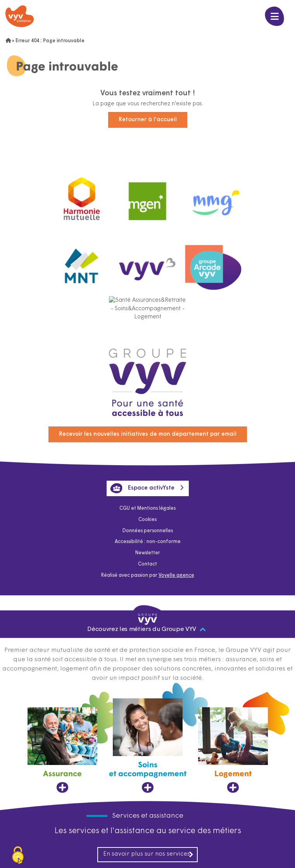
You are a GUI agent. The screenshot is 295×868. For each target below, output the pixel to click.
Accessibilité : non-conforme (148, 542)
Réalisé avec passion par (148, 576)
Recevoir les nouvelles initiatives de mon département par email (148, 434)
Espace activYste (142, 488)
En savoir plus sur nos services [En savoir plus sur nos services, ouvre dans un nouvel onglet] (148, 854)
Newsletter (148, 553)
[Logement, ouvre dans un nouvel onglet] (233, 750)
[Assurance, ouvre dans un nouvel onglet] (62, 750)
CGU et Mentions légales (147, 509)
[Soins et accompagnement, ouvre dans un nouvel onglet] (148, 746)
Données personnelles (148, 531)
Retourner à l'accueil (148, 120)
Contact (147, 564)
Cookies (147, 520)
